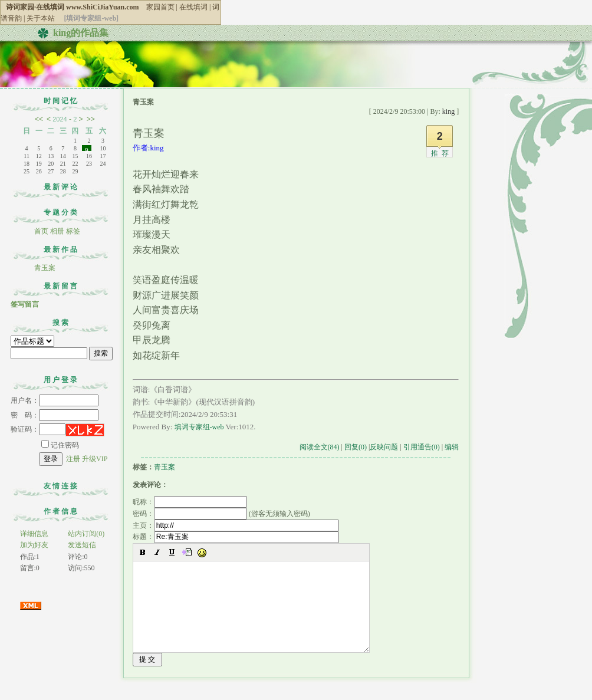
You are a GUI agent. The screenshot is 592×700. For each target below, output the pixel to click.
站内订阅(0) (86, 534)
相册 (57, 231)
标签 (73, 231)
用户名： (55, 400)
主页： (236, 525)
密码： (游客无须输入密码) (221, 514)
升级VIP (95, 459)
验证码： (38, 429)
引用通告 (422, 447)
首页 (41, 231)
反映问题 (384, 447)
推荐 (442, 153)
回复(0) (356, 447)
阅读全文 (320, 447)
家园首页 (160, 7)
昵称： (190, 502)
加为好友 (34, 545)
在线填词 (193, 7)
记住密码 (60, 445)
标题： (236, 537)
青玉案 (45, 268)
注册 (73, 459)
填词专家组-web (199, 427)
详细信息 (34, 534)
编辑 (452, 447)
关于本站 (41, 18)
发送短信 (82, 545)
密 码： (55, 415)
